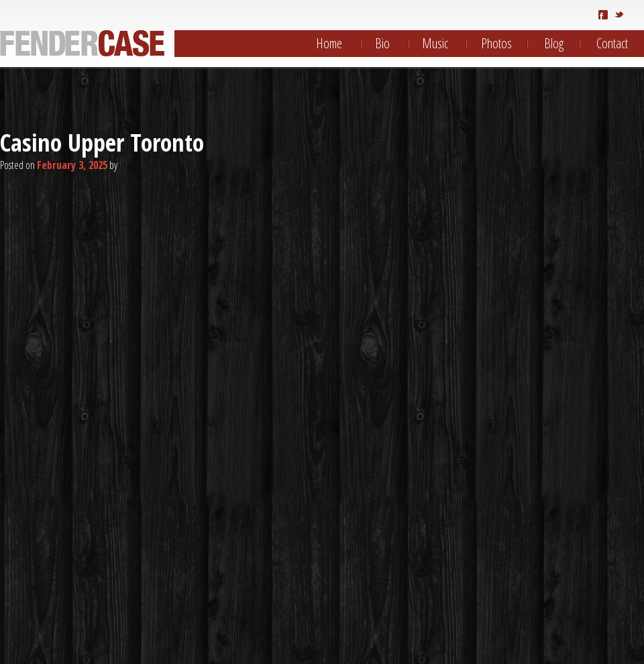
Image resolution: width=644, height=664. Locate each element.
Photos (496, 43)
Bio (382, 43)
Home (329, 43)
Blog (554, 43)
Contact (612, 43)
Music (435, 43)
